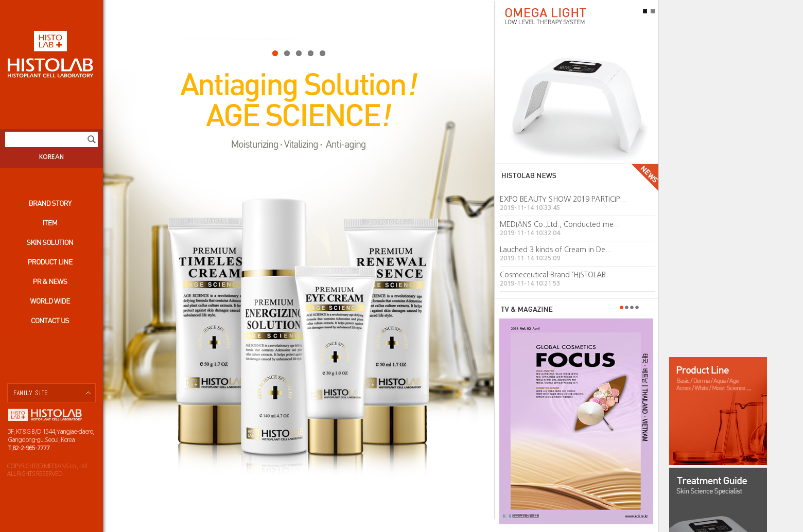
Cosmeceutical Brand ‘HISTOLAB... (556, 275)
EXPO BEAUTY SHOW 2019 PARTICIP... (563, 199)
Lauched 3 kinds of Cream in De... (556, 250)
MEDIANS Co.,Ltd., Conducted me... (560, 224)
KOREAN (51, 157)
